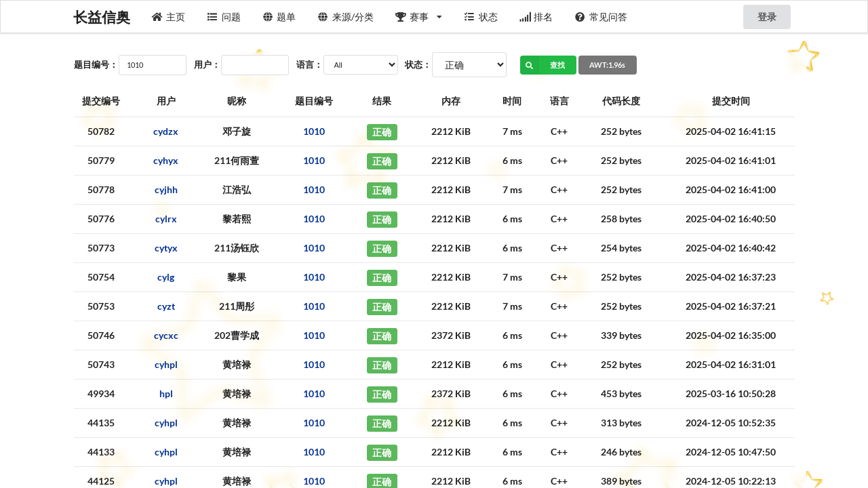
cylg (166, 277)
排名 (536, 17)
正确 (382, 131)
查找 (543, 65)
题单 (279, 17)
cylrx (166, 219)
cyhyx (166, 160)
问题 (224, 17)
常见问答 (601, 17)
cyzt (166, 306)
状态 (481, 17)
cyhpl (166, 364)
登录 (767, 17)
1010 (314, 131)
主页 (169, 17)
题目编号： (96, 64)
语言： (310, 64)
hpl (166, 393)
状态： (418, 64)
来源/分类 (346, 17)
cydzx (166, 131)
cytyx (166, 248)
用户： (207, 64)
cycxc (166, 335)
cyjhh (166, 189)
